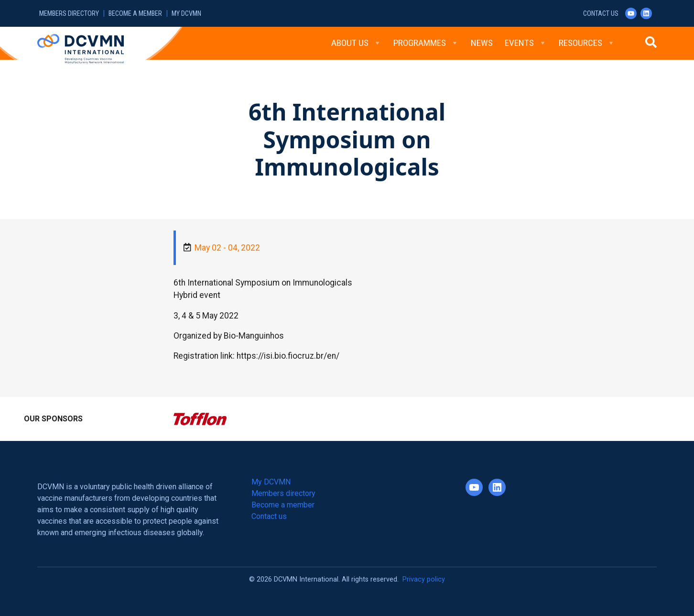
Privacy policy (424, 579)
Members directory (69, 14)
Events (526, 43)
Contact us (601, 14)
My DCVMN (186, 14)
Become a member (135, 14)
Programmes (426, 43)
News (482, 43)
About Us (356, 43)
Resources (587, 43)
